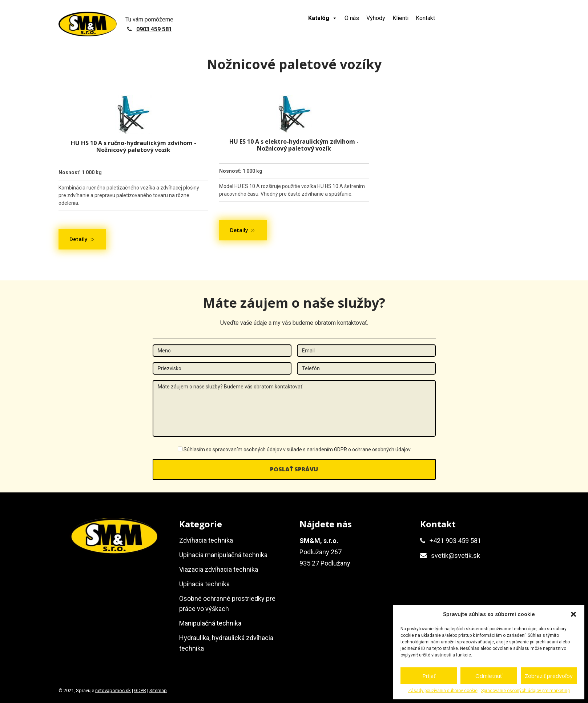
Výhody (376, 18)
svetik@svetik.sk (456, 556)
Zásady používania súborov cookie (443, 691)
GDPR (140, 690)
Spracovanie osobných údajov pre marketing (525, 691)
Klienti (400, 18)
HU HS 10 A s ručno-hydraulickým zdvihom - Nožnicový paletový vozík (134, 146)
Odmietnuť (489, 676)
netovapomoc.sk (113, 690)
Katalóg (323, 18)
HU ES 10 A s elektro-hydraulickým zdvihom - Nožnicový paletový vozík (294, 145)
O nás (352, 18)
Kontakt (425, 18)
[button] (573, 614)
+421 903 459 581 (455, 541)
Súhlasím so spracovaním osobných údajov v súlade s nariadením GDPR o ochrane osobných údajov (297, 450)
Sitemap (158, 690)
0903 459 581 (154, 29)
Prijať (429, 676)
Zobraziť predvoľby (549, 676)
